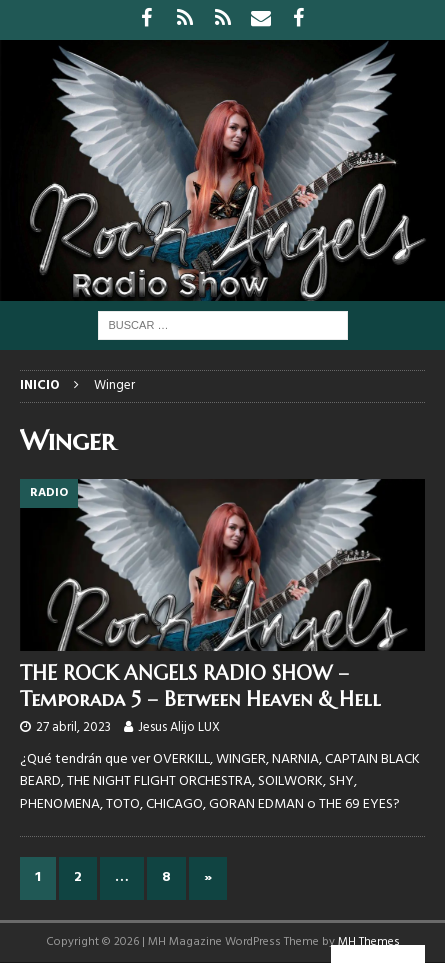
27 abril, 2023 (73, 727)
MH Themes (369, 942)
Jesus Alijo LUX (179, 727)
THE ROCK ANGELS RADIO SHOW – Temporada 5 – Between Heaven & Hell (200, 686)
